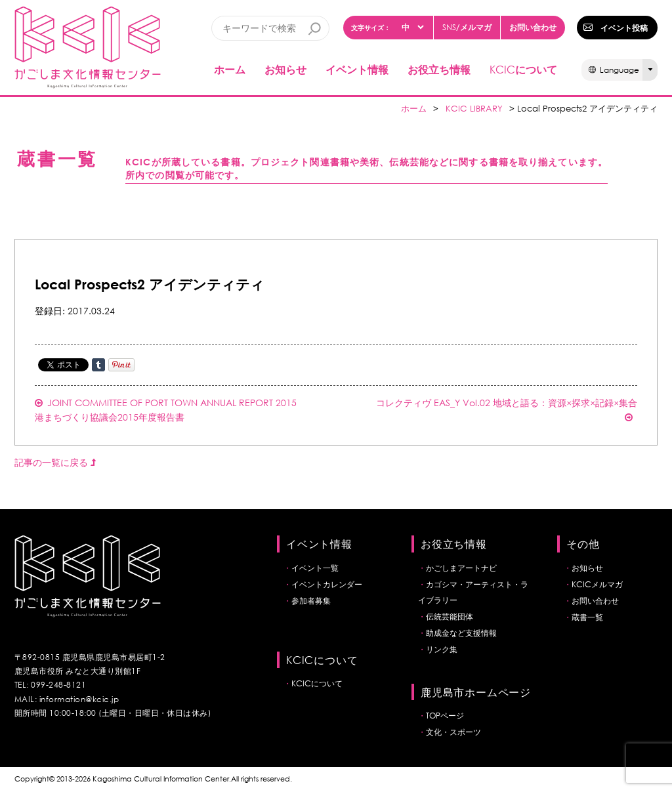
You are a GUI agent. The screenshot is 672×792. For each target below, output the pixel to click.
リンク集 (442, 649)
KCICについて (317, 683)
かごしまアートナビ (461, 568)
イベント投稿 (624, 28)
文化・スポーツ (453, 732)
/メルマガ (467, 27)
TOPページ (445, 716)
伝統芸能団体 (450, 616)
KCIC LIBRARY (474, 109)
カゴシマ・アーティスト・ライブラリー (473, 592)
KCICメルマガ (597, 584)
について (523, 69)
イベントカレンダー (327, 584)
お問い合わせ (533, 27)
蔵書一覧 (587, 617)
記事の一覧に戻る (55, 462)
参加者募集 (311, 601)
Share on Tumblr (98, 365)
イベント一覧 (315, 568)
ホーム (230, 69)
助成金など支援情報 (461, 633)
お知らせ (285, 69)
